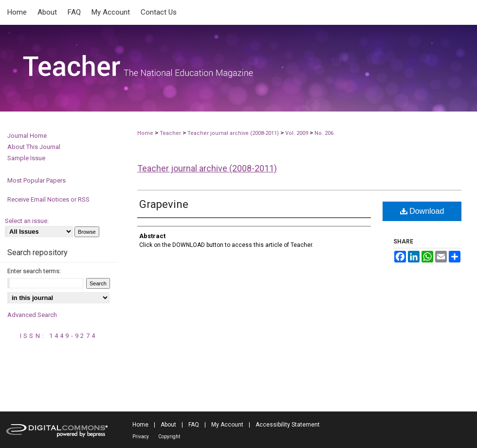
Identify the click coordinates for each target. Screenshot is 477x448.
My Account (227, 425)
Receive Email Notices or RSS (48, 199)
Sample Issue (26, 158)
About (168, 425)
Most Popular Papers (37, 180)
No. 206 (324, 133)
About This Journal (34, 147)
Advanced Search (32, 315)
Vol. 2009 (297, 133)
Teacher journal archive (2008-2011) (233, 133)
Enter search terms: (34, 271)
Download (422, 211)
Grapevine (164, 204)
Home (145, 133)
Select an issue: (27, 221)
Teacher (170, 133)
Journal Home (27, 136)
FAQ (194, 425)
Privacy (141, 437)
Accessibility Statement (288, 425)
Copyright (169, 437)
